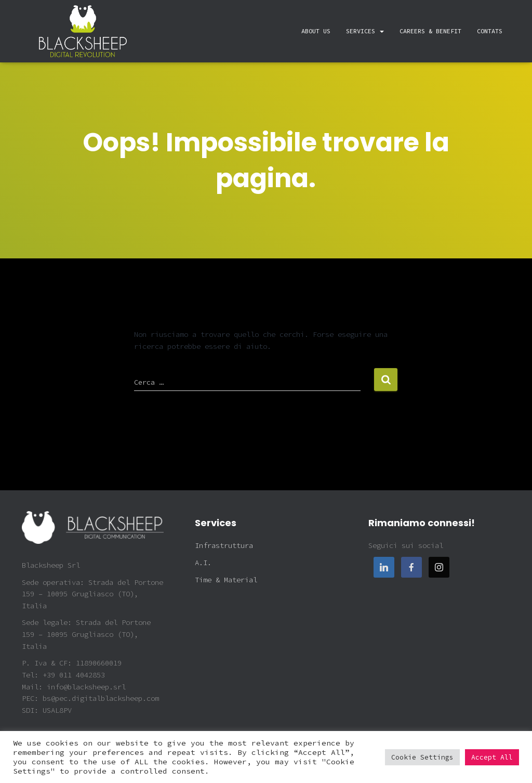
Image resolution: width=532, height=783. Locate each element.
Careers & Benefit (430, 31)
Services (365, 31)
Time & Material (226, 580)
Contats (490, 31)
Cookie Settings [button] (422, 757)
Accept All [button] (492, 757)
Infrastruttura (224, 545)
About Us (316, 31)
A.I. (203, 563)
